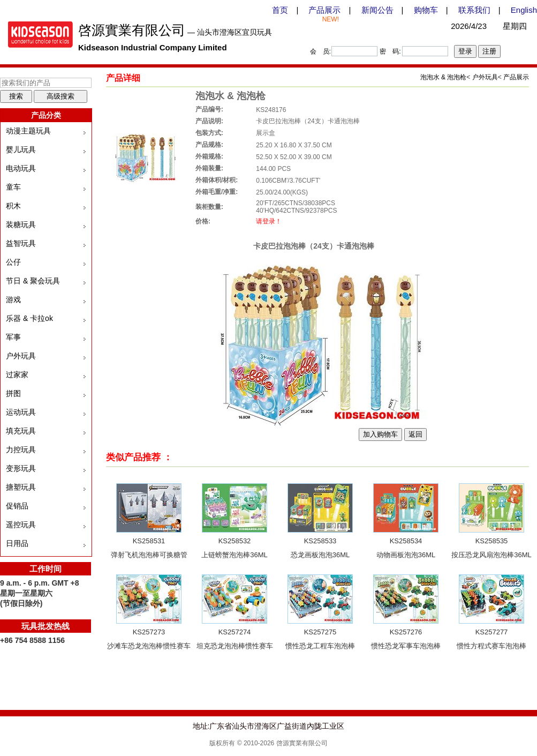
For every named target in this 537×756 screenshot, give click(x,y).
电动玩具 (21, 168)
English (524, 10)
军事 (13, 337)
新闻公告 (377, 10)
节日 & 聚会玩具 (33, 281)
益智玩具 (21, 243)
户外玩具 (21, 356)
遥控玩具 (21, 525)
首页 (280, 10)
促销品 (17, 506)
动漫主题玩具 (28, 131)
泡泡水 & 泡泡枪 (444, 77)
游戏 (13, 300)
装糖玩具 (21, 224)
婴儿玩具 (21, 149)
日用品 (17, 543)
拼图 (13, 393)
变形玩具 (21, 468)
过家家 (17, 375)
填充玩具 (21, 431)
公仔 (13, 262)
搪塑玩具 (21, 487)
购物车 (426, 10)
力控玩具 (21, 450)
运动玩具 (21, 412)
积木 (13, 206)
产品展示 (324, 10)
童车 (13, 187)
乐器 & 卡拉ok (29, 318)
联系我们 (474, 10)
